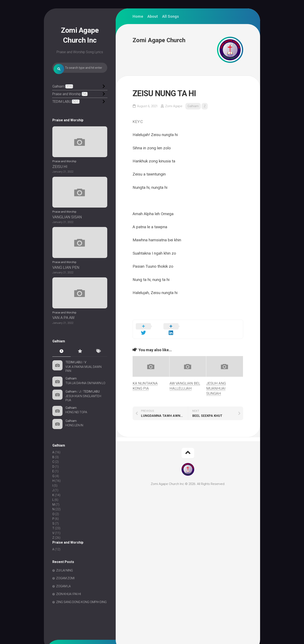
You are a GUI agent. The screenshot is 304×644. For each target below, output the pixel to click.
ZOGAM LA (63, 597)
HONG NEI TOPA (76, 423)
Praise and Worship (67, 105)
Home (138, 16)
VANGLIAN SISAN (67, 227)
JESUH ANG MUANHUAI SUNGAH (216, 383)
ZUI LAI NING (64, 581)
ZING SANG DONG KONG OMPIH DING (81, 613)
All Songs (170, 16)
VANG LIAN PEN (66, 278)
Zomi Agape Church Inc (80, 34)
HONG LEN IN (74, 436)
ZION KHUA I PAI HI (69, 605)
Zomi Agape (174, 106)
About (153, 16)
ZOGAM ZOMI (65, 589)
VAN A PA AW (63, 328)
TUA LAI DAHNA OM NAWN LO (85, 393)
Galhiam (58, 97)
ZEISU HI (60, 177)
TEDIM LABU (62, 112)
